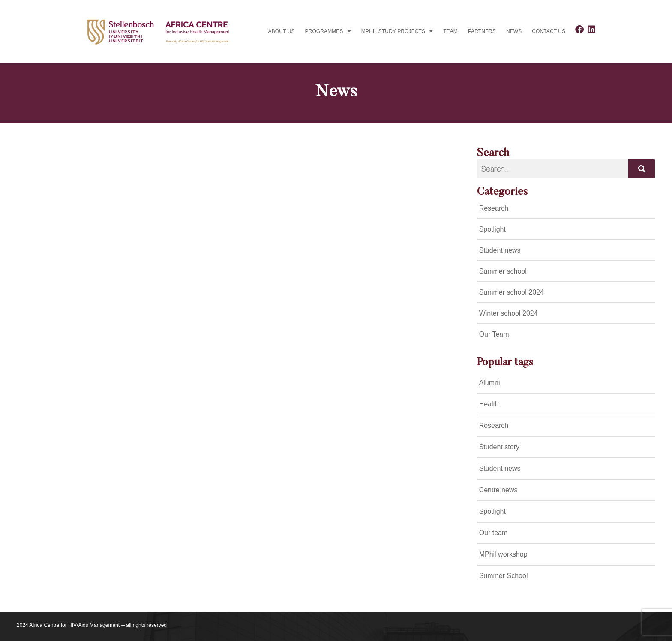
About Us (282, 31)
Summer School (504, 576)
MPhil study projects (397, 31)
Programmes (328, 31)
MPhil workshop (503, 554)
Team (450, 31)
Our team (493, 533)
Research (494, 426)
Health (489, 404)
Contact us (549, 31)
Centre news (498, 490)
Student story (499, 447)
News (514, 31)
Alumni (490, 383)
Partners (482, 31)
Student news (500, 468)
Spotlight (492, 511)
